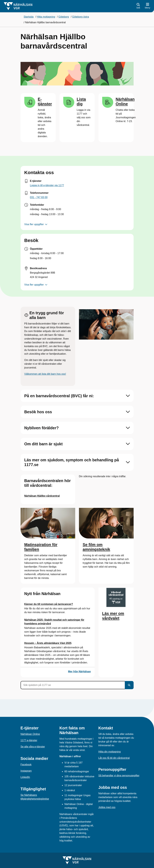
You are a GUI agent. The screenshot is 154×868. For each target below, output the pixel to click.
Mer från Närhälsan (80, 672)
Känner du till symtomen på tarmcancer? (49, 604)
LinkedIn (25, 777)
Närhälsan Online (30, 734)
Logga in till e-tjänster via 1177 (47, 185)
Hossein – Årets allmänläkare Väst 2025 (48, 643)
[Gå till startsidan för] (18, 6)
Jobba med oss (107, 807)
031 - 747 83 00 (39, 197)
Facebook (26, 765)
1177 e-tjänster (29, 740)
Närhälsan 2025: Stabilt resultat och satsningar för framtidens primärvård (54, 622)
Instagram (26, 771)
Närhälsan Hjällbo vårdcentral (42, 496)
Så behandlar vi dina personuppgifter (119, 776)
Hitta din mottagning (110, 752)
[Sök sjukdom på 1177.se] (73, 685)
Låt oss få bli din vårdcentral (114, 758)
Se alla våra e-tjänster (33, 747)
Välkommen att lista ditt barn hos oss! (45, 374)
